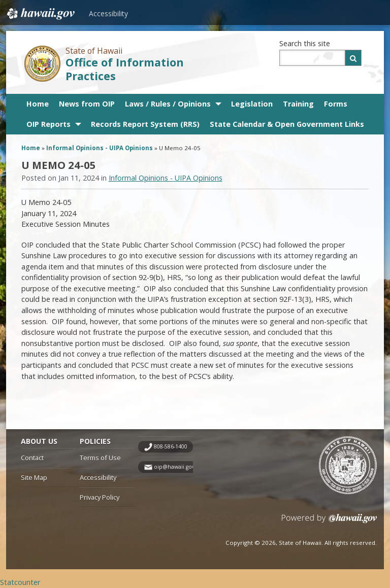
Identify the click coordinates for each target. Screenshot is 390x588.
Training (298, 104)
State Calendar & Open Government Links (287, 124)
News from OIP (87, 104)
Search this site (305, 43)
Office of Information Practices (125, 69)
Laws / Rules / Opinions (168, 104)
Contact (32, 458)
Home (38, 104)
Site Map (34, 477)
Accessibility (108, 13)
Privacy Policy (100, 497)
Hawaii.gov (40, 14)
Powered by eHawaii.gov (329, 522)
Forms (336, 104)
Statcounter (20, 582)
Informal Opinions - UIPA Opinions (100, 148)
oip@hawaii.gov (174, 467)
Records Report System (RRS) (145, 124)
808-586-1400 (171, 446)
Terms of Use (100, 458)
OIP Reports (48, 124)
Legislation (252, 104)
